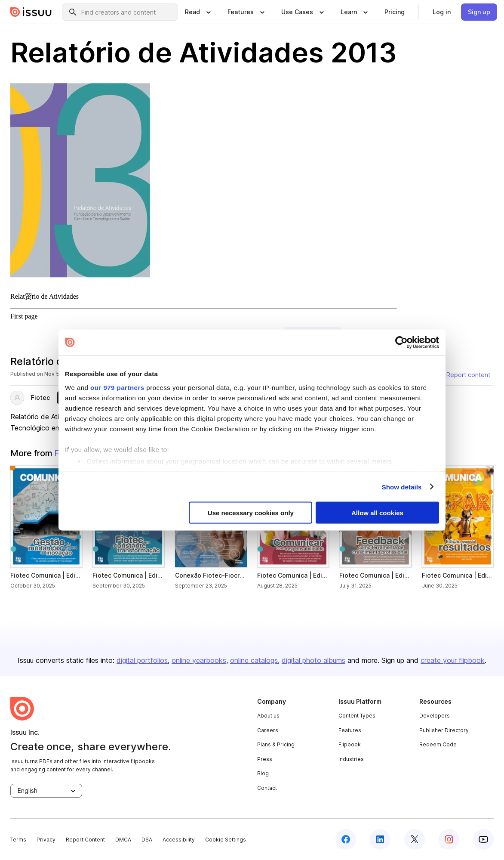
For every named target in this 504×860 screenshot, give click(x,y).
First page (24, 316)
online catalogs (254, 660)
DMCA (123, 840)
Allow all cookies (377, 513)
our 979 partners (117, 387)
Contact (267, 788)
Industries (351, 759)
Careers (268, 730)
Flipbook (350, 744)
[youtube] (483, 839)
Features (350, 730)
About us (268, 716)
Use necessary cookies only (251, 513)
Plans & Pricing (276, 744)
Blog (263, 773)
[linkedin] (380, 839)
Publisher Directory (444, 730)
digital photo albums (313, 660)
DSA (147, 840)
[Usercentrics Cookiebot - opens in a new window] (401, 343)
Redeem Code (438, 744)
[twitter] (415, 839)
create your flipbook (453, 660)
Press (265, 759)
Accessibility (179, 840)
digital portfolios (142, 660)
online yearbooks (199, 660)
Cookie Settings (226, 840)
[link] (395, 12)
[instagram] (449, 839)
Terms (18, 840)
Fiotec (40, 398)
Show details (402, 487)
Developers (435, 716)
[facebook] (346, 839)
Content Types (357, 716)
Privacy (46, 840)
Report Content (85, 840)
